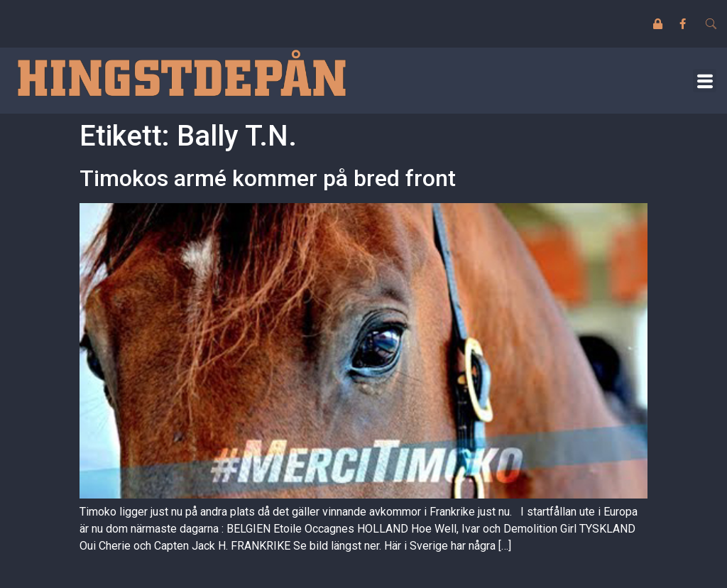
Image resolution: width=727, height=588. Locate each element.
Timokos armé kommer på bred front (268, 178)
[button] (705, 81)
